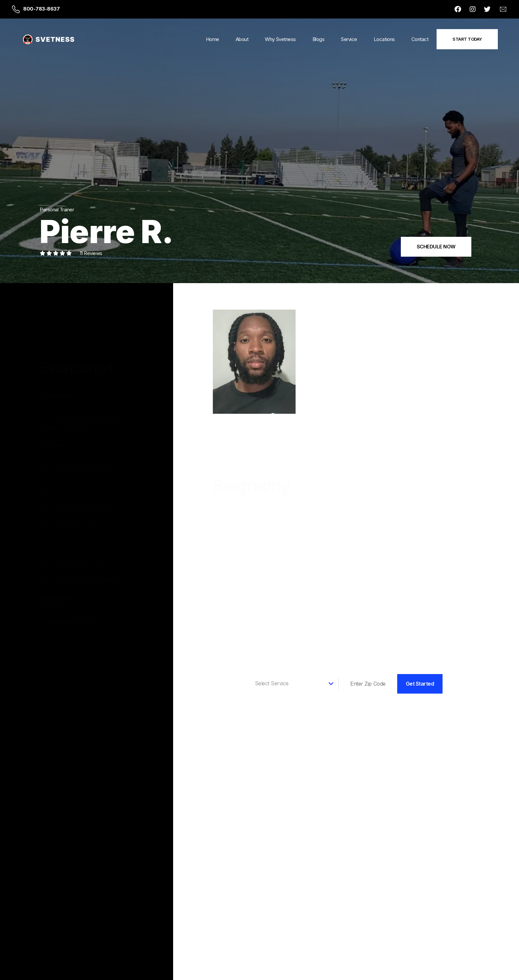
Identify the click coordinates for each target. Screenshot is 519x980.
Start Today (467, 39)
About (242, 39)
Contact (420, 39)
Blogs (319, 39)
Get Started (420, 684)
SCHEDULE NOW (436, 247)
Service (349, 39)
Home (212, 39)
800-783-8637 (41, 9)
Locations (384, 39)
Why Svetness (280, 39)
